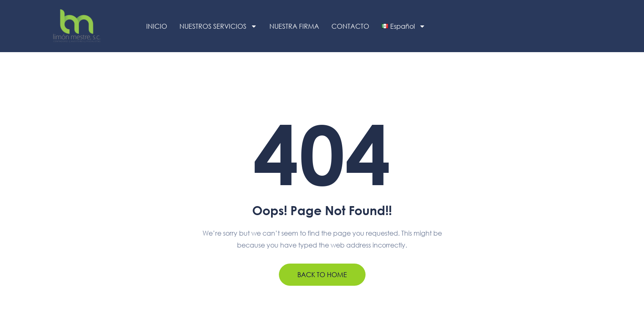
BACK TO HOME (322, 275)
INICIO (157, 26)
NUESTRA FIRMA (294, 26)
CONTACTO (350, 26)
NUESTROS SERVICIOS (218, 26)
